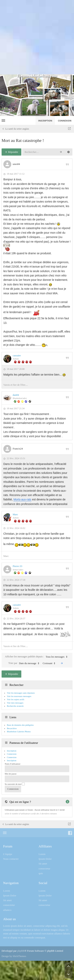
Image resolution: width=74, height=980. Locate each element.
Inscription (12, 760)
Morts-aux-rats (22, 499)
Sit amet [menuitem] (43, 864)
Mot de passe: (11, 774)
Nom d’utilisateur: (13, 764)
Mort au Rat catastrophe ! (23, 141)
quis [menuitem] (41, 873)
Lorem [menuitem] (42, 854)
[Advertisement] (37, 37)
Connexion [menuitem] (65, 121)
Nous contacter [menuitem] (11, 859)
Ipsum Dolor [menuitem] (45, 859)
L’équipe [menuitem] (8, 854)
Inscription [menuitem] (45, 121)
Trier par (25, 663)
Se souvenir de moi (15, 784)
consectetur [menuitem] (44, 869)
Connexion (12, 757)
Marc (15, 514)
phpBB (21, 951)
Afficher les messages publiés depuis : (37, 657)
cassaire (17, 355)
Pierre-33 (17, 566)
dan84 (16, 395)
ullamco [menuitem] (7, 910)
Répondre (11, 152)
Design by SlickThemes (14, 956)
